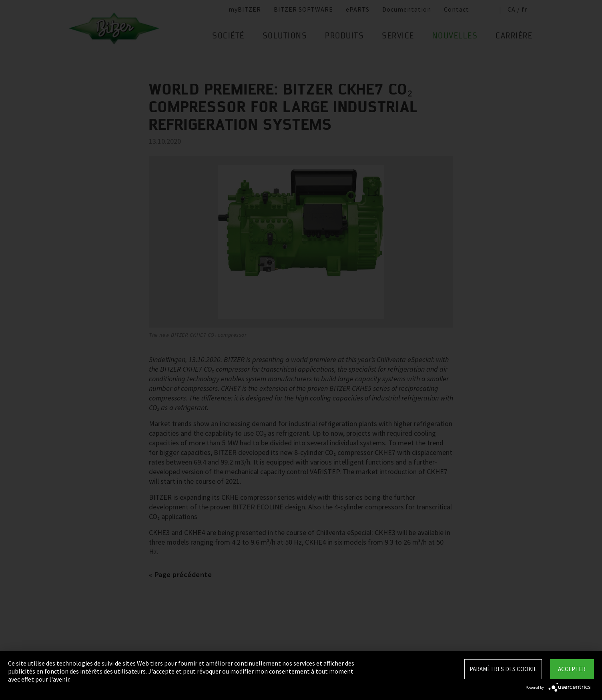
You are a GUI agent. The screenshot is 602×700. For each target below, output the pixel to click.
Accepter (572, 669)
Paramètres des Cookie (503, 669)
